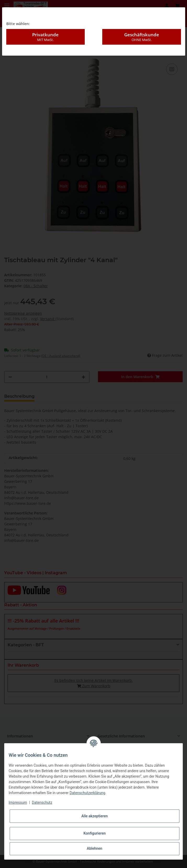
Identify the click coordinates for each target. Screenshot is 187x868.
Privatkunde (46, 25)
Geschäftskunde (142, 25)
